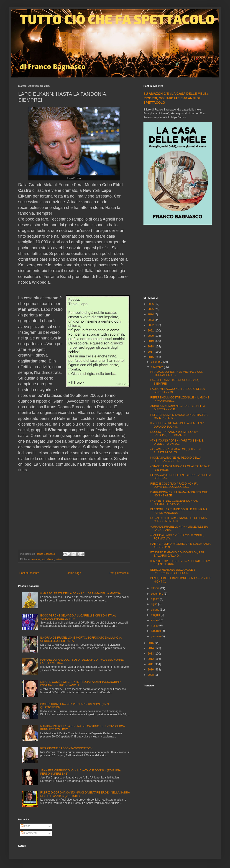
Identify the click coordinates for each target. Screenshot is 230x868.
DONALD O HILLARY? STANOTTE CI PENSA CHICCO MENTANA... (179, 520)
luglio (155, 604)
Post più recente (29, 573)
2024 (151, 314)
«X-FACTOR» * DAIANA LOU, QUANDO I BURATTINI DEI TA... (176, 451)
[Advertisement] (178, 261)
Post (25, 826)
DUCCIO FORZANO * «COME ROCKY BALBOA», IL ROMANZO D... (174, 434)
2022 (151, 325)
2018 (151, 347)
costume (36, 559)
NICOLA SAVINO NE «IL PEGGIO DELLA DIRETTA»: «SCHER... (176, 459)
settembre (157, 594)
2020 (151, 336)
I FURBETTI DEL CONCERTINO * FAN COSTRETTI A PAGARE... (174, 502)
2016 (151, 357)
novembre (157, 367)
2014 (151, 648)
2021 (151, 331)
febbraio (156, 631)
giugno (155, 610)
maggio (156, 615)
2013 (151, 654)
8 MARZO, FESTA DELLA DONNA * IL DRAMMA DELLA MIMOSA (80, 593)
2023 (151, 320)
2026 (151, 304)
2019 (151, 341)
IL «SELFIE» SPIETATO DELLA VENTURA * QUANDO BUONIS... (177, 425)
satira (59, 559)
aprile (155, 620)
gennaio (156, 636)
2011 (151, 664)
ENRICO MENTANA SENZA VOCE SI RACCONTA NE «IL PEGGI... (173, 571)
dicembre (157, 362)
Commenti (29, 833)
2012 (151, 659)
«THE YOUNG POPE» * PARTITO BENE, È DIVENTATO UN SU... (177, 442)
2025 (151, 309)
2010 (151, 670)
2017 (151, 352)
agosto (155, 599)
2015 (151, 643)
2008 (151, 675)
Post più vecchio (119, 573)
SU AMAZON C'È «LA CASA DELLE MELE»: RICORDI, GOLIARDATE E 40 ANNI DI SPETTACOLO (176, 98)
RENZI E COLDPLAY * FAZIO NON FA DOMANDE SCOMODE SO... (174, 485)
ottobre (156, 588)
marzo (155, 626)
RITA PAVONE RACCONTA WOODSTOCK (66, 748)
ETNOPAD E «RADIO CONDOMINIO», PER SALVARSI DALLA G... (177, 554)
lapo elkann (48, 559)
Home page (74, 573)
